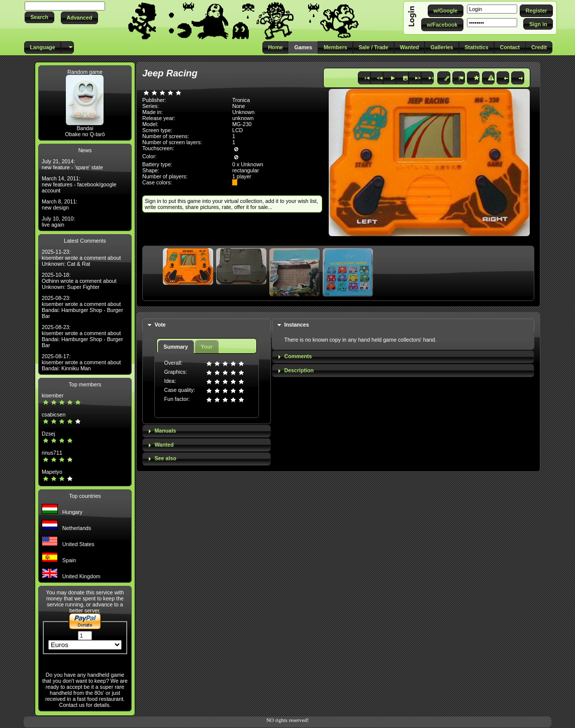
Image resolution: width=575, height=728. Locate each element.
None (238, 106)
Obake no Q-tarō (85, 134)
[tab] (207, 325)
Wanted (164, 445)
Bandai (85, 128)
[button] (39, 17)
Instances (296, 325)
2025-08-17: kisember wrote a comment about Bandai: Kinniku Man (81, 362)
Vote (160, 325)
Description (299, 370)
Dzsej (49, 434)
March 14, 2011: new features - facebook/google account (79, 184)
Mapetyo (52, 472)
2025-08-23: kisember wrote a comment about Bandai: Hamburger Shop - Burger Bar (82, 307)
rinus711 (52, 453)
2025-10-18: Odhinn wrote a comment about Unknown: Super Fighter (79, 281)
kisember (53, 395)
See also (165, 458)
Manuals (165, 431)
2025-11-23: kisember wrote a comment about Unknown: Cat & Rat (81, 258)
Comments (298, 356)
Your (206, 347)
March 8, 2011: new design (60, 204)
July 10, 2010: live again (58, 222)
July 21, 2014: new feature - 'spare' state (72, 164)
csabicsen (54, 414)
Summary (176, 347)
